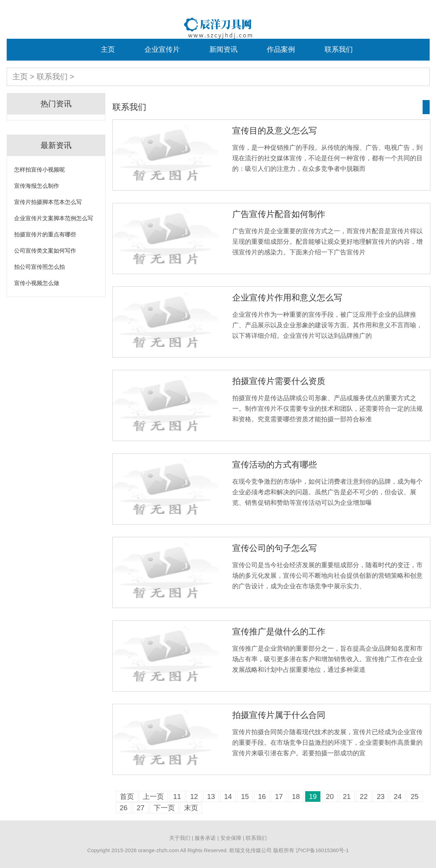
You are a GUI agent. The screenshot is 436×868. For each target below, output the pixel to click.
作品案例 (281, 49)
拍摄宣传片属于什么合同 (279, 715)
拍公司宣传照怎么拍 (39, 267)
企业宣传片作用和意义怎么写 (287, 297)
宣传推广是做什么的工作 (279, 631)
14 (228, 796)
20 (330, 796)
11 (177, 796)
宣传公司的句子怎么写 (275, 548)
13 (211, 796)
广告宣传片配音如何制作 (279, 214)
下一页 (164, 808)
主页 (108, 49)
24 (398, 796)
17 (279, 796)
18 (296, 796)
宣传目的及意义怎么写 (275, 131)
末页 (191, 808)
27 (141, 808)
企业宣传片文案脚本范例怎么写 (54, 218)
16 (262, 796)
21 (347, 796)
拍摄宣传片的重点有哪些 (45, 234)
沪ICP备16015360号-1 (322, 850)
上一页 (153, 796)
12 (194, 796)
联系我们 (339, 49)
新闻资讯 (223, 49)
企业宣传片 (162, 49)
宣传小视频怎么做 (37, 283)
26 (124, 808)
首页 (127, 796)
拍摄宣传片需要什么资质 (279, 381)
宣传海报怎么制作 (37, 186)
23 (381, 796)
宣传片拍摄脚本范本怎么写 (48, 202)
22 (364, 796)
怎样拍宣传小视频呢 (39, 170)
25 (414, 796)
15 (245, 796)
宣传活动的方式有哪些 (275, 464)
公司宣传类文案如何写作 (45, 251)
